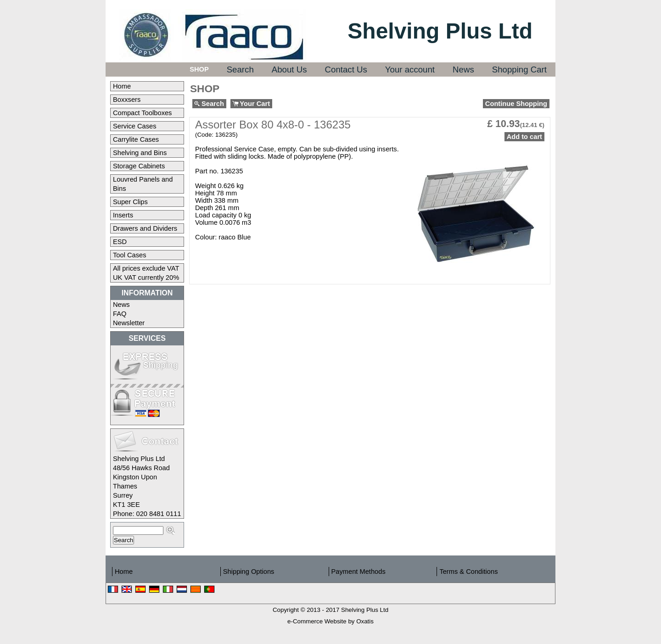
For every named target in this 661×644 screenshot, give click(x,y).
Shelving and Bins (140, 153)
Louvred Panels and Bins (143, 184)
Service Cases (135, 126)
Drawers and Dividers (145, 228)
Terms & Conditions (468, 572)
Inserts (123, 215)
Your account (410, 69)
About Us (289, 69)
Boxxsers (127, 100)
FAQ (120, 314)
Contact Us (346, 69)
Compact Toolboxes (142, 113)
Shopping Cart (519, 69)
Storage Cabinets (139, 166)
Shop (199, 69)
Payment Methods (359, 572)
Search (240, 69)
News (463, 69)
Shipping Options (249, 572)
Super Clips (130, 202)
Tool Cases (130, 255)
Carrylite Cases (136, 139)
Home (122, 86)
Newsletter (129, 323)
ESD (120, 242)
